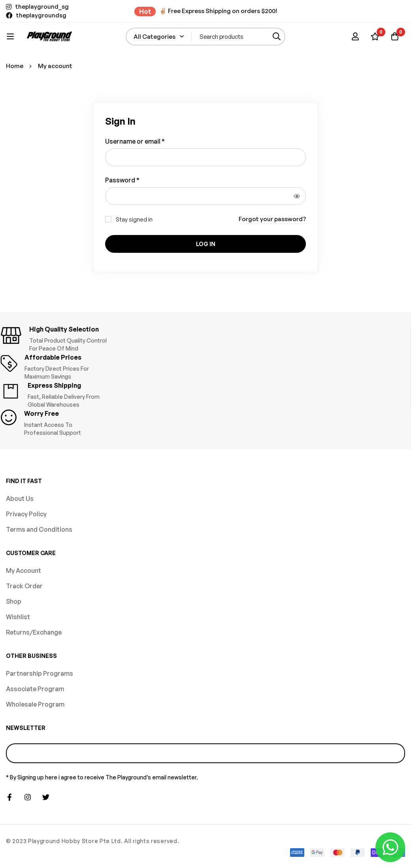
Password (122, 180)
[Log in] (355, 36)
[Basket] (395, 36)
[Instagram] (28, 797)
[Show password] (297, 196)
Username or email (135, 141)
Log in (206, 244)
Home (15, 66)
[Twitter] (46, 797)
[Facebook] (9, 797)
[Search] (276, 37)
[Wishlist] (375, 36)
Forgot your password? (272, 219)
